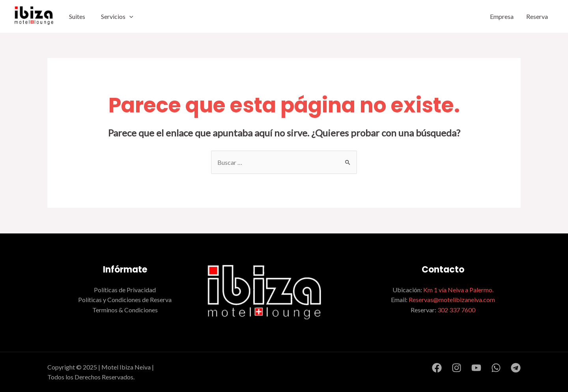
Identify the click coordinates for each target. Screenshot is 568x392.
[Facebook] (437, 368)
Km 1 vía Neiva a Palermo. (458, 290)
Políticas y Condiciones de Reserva (125, 300)
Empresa (502, 16)
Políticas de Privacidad (125, 290)
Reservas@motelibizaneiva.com (452, 300)
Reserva (537, 16)
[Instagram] (457, 368)
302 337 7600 (456, 310)
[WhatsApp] (496, 368)
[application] (129, 16)
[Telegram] (516, 368)
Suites (77, 16)
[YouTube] (476, 368)
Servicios (117, 16)
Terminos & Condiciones (125, 310)
